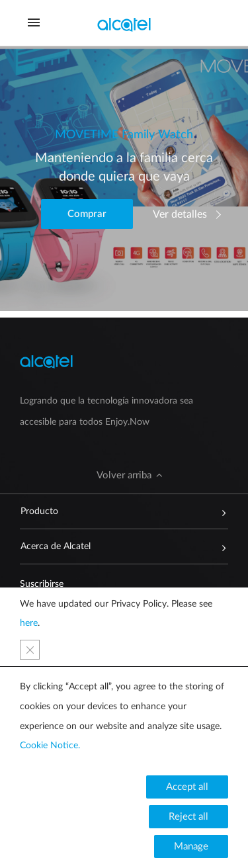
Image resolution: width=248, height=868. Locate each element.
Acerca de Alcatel (118, 546)
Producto (118, 511)
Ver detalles (180, 214)
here (29, 623)
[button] (87, 214)
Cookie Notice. (50, 746)
